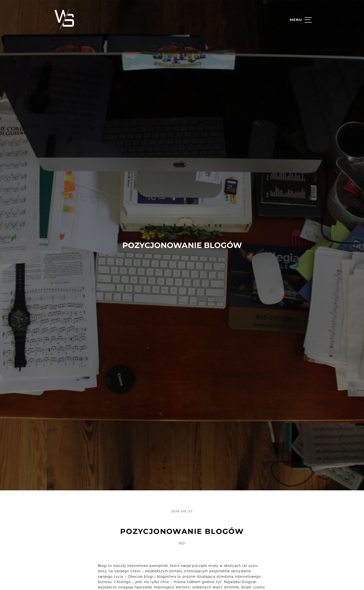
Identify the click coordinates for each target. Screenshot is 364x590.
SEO (182, 527)
